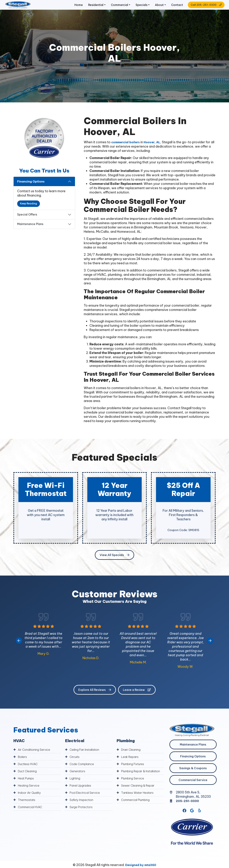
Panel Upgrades (82, 792)
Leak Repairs (131, 763)
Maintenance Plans (30, 230)
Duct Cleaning (29, 777)
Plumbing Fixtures (134, 770)
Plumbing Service (134, 789)
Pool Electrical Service (86, 799)
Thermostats (28, 806)
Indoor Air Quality (31, 799)
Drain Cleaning (132, 756)
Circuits (75, 763)
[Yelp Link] (200, 818)
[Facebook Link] (184, 818)
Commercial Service (193, 786)
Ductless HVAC (29, 770)
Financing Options (31, 188)
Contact (171, 8)
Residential (83, 8)
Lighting (76, 785)
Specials (133, 8)
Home (65, 8)
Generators (78, 777)
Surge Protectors (83, 813)
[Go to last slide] (19, 647)
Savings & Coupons (193, 774)
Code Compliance (83, 770)
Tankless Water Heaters (139, 804)
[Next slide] (210, 647)
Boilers (23, 763)
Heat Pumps (27, 785)
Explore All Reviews (95, 696)
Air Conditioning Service (36, 756)
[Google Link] (192, 818)
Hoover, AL (156, 148)
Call (199, 8)
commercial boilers (127, 148)
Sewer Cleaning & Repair (139, 797)
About (152, 8)
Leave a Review (137, 696)
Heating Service (30, 792)
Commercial (109, 8)
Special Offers (27, 221)
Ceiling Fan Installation (86, 756)
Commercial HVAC (32, 813)
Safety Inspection (83, 806)
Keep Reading (29, 210)
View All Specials (114, 561)
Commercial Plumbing (138, 811)
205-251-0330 (189, 807)
